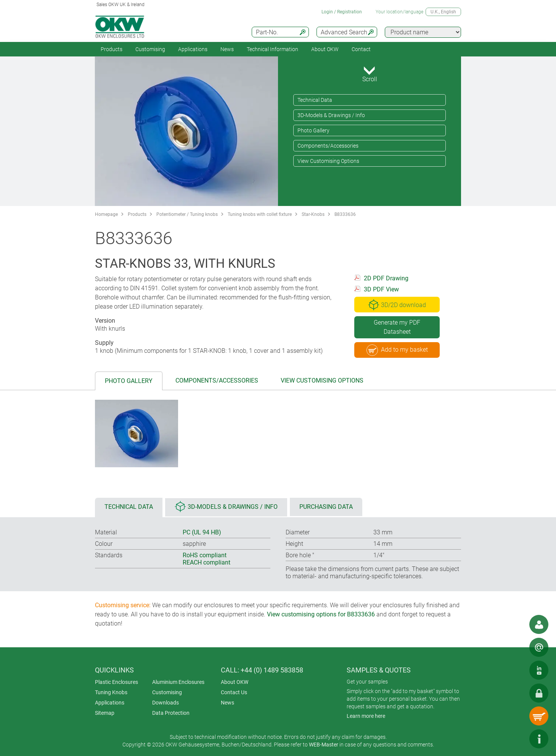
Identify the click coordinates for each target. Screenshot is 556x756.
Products (112, 49)
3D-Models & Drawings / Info (331, 115)
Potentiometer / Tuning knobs (187, 214)
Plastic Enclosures (117, 682)
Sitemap (105, 713)
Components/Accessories (328, 146)
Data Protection (171, 713)
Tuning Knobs (111, 692)
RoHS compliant (205, 555)
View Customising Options (328, 161)
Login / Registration (342, 12)
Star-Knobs (313, 214)
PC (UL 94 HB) (202, 532)
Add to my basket (397, 350)
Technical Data (315, 100)
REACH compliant (206, 562)
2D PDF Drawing (386, 278)
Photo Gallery (313, 130)
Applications (193, 49)
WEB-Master (324, 745)
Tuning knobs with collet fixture (260, 214)
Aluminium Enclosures (178, 682)
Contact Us (234, 692)
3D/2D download (397, 305)
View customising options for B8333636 (321, 614)
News (227, 49)
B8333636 (345, 214)
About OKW (235, 682)
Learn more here (366, 716)
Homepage (106, 214)
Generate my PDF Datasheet (397, 327)
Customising (150, 49)
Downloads (166, 703)
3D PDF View (381, 289)
